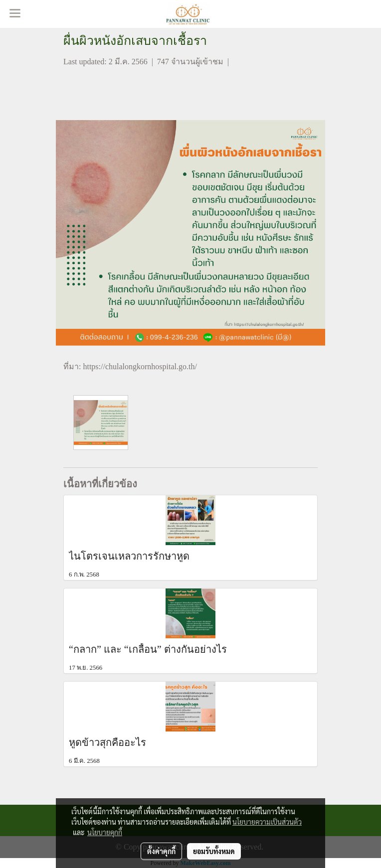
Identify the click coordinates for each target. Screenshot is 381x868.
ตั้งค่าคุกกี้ (161, 851)
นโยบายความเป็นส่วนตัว (267, 822)
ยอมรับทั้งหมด (214, 851)
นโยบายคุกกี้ (105, 832)
